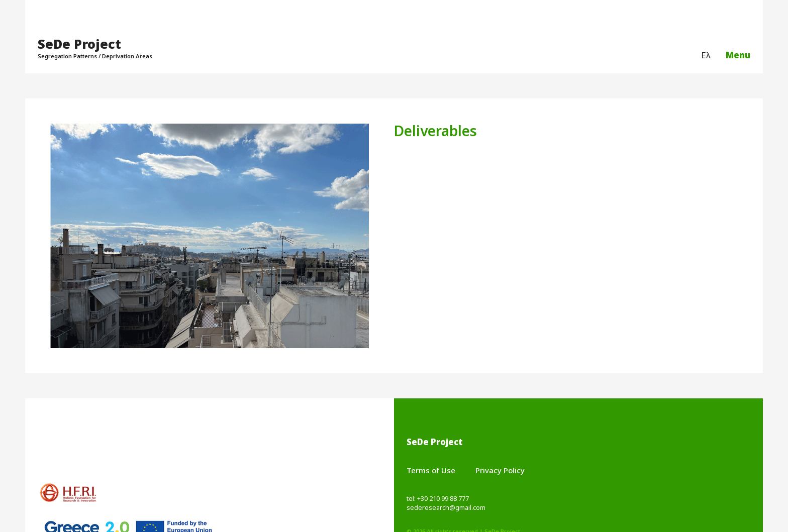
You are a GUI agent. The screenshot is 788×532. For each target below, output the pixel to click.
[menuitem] (706, 56)
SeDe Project (79, 44)
